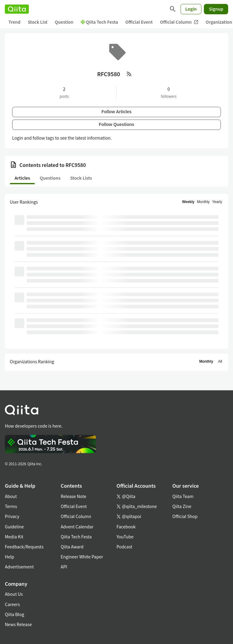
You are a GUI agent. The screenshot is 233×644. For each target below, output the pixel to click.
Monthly (203, 202)
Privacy (12, 516)
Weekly (188, 202)
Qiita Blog (15, 614)
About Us (14, 594)
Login (191, 9)
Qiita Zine (182, 506)
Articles (22, 178)
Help (10, 557)
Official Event (139, 22)
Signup (216, 9)
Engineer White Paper (82, 557)
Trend (14, 22)
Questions (50, 178)
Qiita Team (183, 496)
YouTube (125, 537)
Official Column (179, 22)
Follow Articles (116, 112)
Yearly (217, 202)
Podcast (124, 547)
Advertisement (19, 567)
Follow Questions (117, 124)
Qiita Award (72, 547)
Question (64, 22)
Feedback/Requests (24, 547)
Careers (12, 604)
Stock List (37, 22)
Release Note (73, 496)
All (220, 361)
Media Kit (14, 537)
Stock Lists (81, 178)
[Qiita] (17, 9)
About (11, 496)
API (64, 567)
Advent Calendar (77, 527)
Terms (11, 506)
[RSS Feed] (129, 74)
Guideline (14, 527)
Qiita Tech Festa (99, 22)
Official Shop (185, 516)
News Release (18, 624)
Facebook (126, 527)
